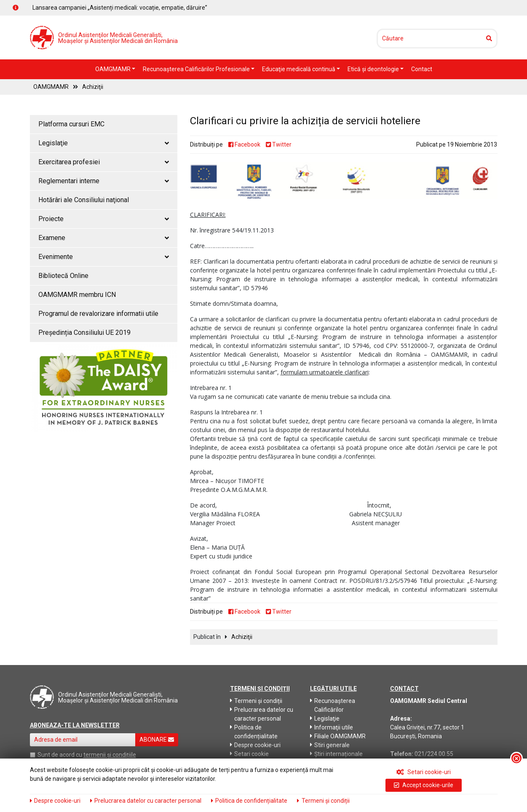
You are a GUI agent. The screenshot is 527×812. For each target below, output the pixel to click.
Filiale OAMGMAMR (338, 736)
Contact (422, 69)
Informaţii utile (332, 727)
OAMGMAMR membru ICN (77, 295)
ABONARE (157, 740)
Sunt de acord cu (60, 755)
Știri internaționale (336, 754)
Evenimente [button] (104, 257)
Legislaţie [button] (104, 143)
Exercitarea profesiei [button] (104, 162)
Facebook (244, 144)
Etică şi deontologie (374, 69)
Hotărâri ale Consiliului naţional (84, 200)
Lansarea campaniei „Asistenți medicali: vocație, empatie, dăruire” (120, 8)
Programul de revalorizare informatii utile (98, 314)
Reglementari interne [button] (104, 181)
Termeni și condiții (256, 701)
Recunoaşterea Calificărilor (333, 705)
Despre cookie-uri (255, 745)
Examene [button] (104, 238)
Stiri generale (330, 745)
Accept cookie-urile (424, 785)
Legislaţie (325, 719)
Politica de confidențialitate (254, 732)
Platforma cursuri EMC (71, 124)
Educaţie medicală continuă (299, 69)
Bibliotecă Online (63, 276)
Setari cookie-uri (424, 772)
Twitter (279, 144)
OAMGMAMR (114, 69)
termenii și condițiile (110, 755)
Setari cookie (249, 754)
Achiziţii (93, 87)
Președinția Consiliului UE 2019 (84, 333)
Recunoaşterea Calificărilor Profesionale (197, 69)
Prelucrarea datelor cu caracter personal (262, 714)
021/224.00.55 (434, 754)
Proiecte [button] (104, 219)
